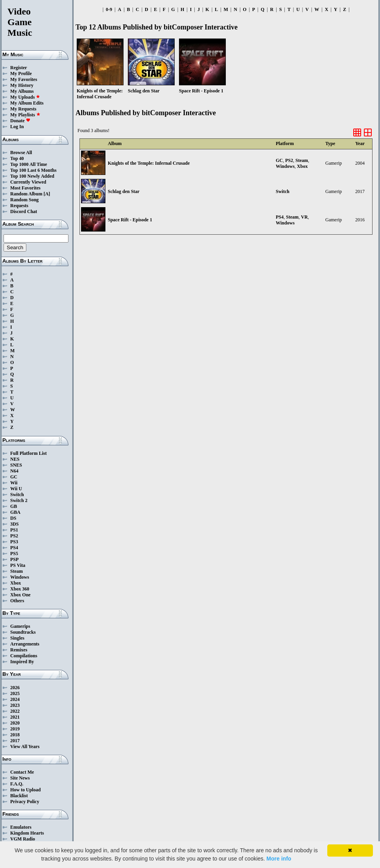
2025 (15, 693)
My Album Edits (27, 103)
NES (15, 459)
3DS (14, 524)
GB (14, 506)
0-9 (109, 9)
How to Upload (25, 790)
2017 (15, 741)
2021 (15, 717)
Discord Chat (24, 211)
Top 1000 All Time (29, 164)
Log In (17, 127)
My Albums (22, 91)
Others (17, 601)
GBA (15, 512)
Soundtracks (23, 632)
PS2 (14, 536)
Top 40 (17, 158)
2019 (15, 729)
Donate (20, 121)
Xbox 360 (20, 589)
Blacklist (19, 796)
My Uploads (25, 97)
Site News (20, 778)
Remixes (19, 650)
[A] (47, 194)
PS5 (14, 554)
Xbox (16, 583)
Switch (17, 495)
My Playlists (25, 115)
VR (304, 217)
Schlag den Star (124, 191)
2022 (15, 711)
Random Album (26, 194)
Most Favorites (25, 188)
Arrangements (25, 644)
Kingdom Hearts (27, 833)
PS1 (14, 530)
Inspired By (22, 662)
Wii (14, 483)
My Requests (23, 109)
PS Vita (18, 565)
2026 (15, 688)
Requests (19, 206)
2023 (15, 705)
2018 (15, 735)
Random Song (24, 200)
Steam (17, 571)
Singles (17, 638)
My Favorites (24, 79)
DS (13, 518)
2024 (15, 699)
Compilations (24, 656)
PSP (14, 559)
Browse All (21, 153)
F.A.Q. (17, 784)
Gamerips (20, 626)
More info (279, 859)
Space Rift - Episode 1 (130, 220)
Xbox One (20, 595)
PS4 (14, 548)
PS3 (14, 542)
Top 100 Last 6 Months (33, 170)
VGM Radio (23, 839)
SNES (16, 465)
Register (19, 68)
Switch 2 (19, 500)
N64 (14, 471)
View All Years (25, 747)
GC (14, 477)
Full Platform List (29, 453)
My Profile (21, 74)
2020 (15, 723)
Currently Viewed (28, 182)
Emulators (21, 827)
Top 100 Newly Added (32, 176)
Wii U (16, 489)
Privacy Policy (25, 802)
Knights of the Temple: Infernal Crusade (149, 163)
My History (22, 85)
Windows (20, 577)
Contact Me (22, 772)
